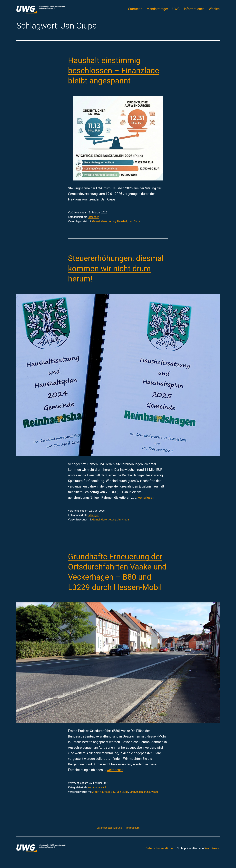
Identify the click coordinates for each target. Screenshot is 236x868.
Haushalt (122, 221)
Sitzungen (93, 217)
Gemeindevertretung (104, 221)
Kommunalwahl (97, 787)
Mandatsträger (157, 9)
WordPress (212, 848)
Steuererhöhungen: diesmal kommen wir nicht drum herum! (116, 269)
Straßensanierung (140, 792)
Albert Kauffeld (101, 792)
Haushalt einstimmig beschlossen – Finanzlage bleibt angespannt (114, 71)
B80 (113, 792)
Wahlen (214, 9)
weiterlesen (146, 498)
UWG (176, 9)
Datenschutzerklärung (160, 848)
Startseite (135, 9)
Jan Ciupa (135, 221)
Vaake (155, 792)
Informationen (194, 9)
